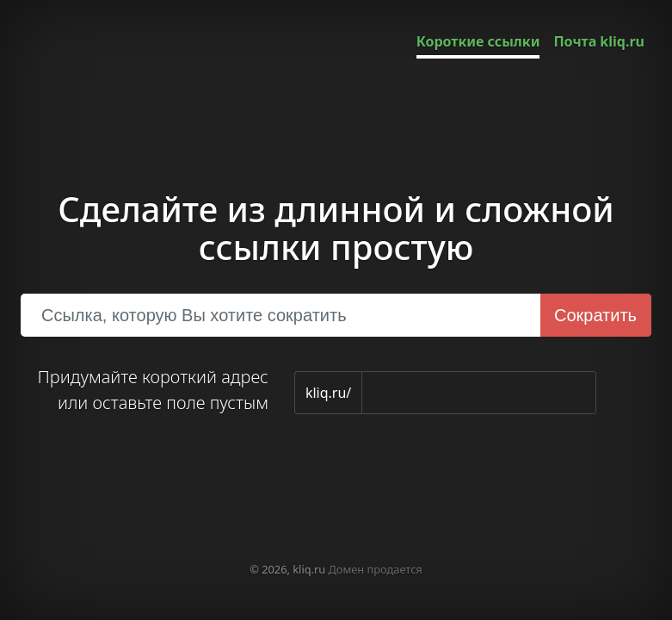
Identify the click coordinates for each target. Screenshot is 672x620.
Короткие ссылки (478, 41)
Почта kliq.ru (599, 41)
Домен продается (376, 569)
